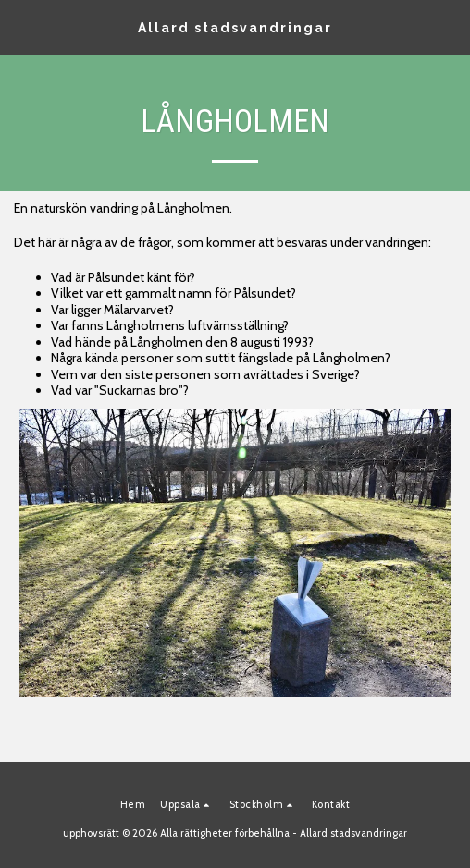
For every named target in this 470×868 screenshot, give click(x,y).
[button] (20, 27)
